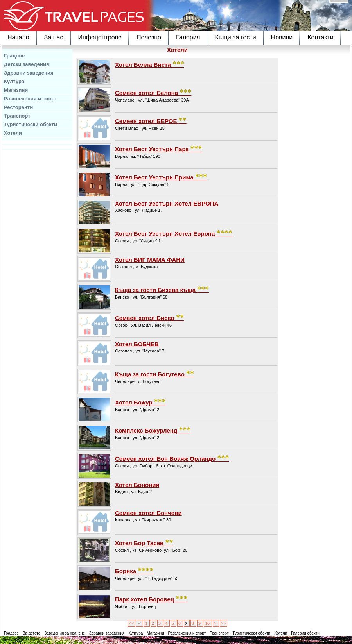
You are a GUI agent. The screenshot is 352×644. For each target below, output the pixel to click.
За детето (31, 633)
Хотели (13, 133)
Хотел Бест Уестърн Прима (161, 177)
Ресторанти (18, 107)
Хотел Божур (140, 402)
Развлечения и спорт (31, 99)
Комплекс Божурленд (153, 430)
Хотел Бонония (137, 485)
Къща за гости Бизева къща (162, 289)
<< (131, 623)
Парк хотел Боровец (151, 599)
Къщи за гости (235, 37)
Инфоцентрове (100, 37)
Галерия (188, 37)
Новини (282, 37)
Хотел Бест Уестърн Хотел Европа (173, 233)
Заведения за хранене (65, 633)
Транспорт (17, 116)
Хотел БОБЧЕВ (137, 344)
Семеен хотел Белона (153, 92)
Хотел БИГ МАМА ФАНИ (150, 260)
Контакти (321, 37)
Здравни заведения (29, 73)
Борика (134, 571)
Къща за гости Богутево (154, 374)
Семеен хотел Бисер (149, 317)
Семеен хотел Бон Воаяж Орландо (172, 458)
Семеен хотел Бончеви (148, 513)
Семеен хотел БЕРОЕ (151, 120)
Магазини (16, 90)
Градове (14, 56)
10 (208, 623)
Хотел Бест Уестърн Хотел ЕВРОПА (167, 203)
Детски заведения (27, 64)
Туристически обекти (31, 124)
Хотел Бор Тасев (144, 542)
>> (224, 623)
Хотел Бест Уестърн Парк (158, 148)
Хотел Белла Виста (150, 64)
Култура (14, 81)
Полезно (149, 37)
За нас (54, 37)
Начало (18, 37)
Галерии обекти (305, 633)
